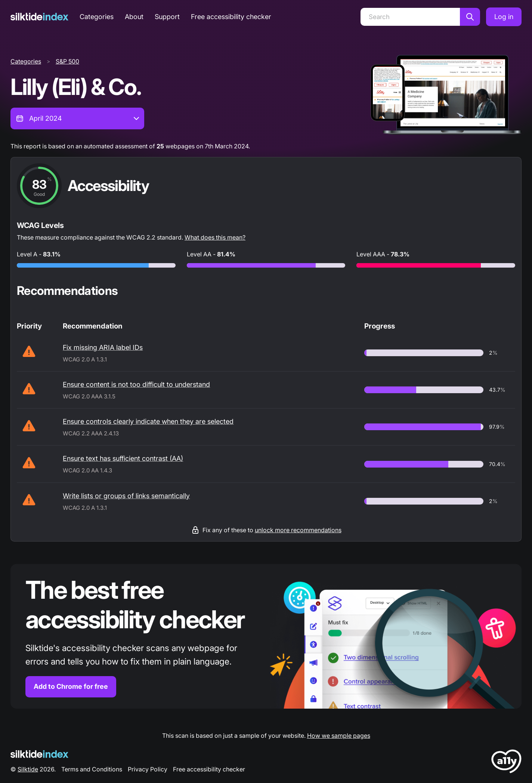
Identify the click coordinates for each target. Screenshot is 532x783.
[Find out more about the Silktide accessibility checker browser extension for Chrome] (266, 636)
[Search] (410, 17)
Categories (97, 17)
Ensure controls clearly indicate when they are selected (148, 421)
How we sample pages (339, 736)
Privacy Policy (148, 769)
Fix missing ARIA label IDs (103, 347)
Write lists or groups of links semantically (126, 496)
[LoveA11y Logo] (506, 763)
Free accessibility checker (231, 17)
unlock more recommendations (298, 530)
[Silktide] (39, 17)
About (134, 17)
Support (167, 17)
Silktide (28, 769)
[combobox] (77, 118)
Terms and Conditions (92, 769)
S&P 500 (67, 61)
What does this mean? (215, 237)
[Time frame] (77, 118)
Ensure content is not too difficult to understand (136, 384)
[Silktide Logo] (39, 754)
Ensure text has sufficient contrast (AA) (123, 458)
